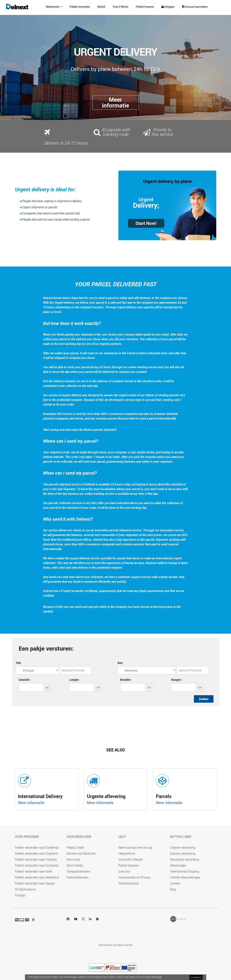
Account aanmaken (195, 7)
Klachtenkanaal (129, 883)
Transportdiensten (78, 871)
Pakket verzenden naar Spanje (35, 883)
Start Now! (146, 223)
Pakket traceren (145, 7)
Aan (120, 663)
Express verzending (183, 853)
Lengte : (75, 680)
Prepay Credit (75, 847)
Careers (175, 883)
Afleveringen (178, 865)
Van (18, 663)
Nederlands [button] (51, 7)
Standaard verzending (184, 859)
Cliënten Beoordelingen (185, 877)
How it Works (121, 7)
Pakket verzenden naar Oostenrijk (37, 847)
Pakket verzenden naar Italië (33, 871)
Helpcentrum (127, 853)
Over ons (124, 871)
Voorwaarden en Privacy (134, 877)
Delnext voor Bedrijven (81, 853)
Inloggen (168, 7)
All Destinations (25, 889)
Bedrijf (101, 7)
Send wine (73, 859)
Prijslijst (20, 895)
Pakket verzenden (80, 7)
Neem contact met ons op (135, 847)
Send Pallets (75, 865)
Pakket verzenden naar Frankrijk (36, 859)
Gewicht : (25, 680)
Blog (173, 889)
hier (160, 977)
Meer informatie (31, 803)
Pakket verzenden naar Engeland (36, 853)
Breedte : (126, 680)
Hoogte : (177, 680)
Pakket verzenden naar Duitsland (37, 865)
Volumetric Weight (130, 859)
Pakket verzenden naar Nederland (37, 877)
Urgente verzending (183, 847)
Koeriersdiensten (77, 877)
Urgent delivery (158, 181)
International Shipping (185, 871)
